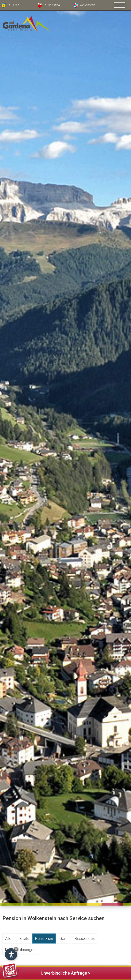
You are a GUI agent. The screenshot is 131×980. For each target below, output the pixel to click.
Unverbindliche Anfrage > (46, 972)
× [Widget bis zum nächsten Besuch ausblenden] (16, 949)
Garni (64, 939)
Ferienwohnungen (20, 950)
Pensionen (44, 939)
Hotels (23, 939)
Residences (85, 939)
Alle (8, 939)
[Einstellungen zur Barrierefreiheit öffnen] (11, 954)
